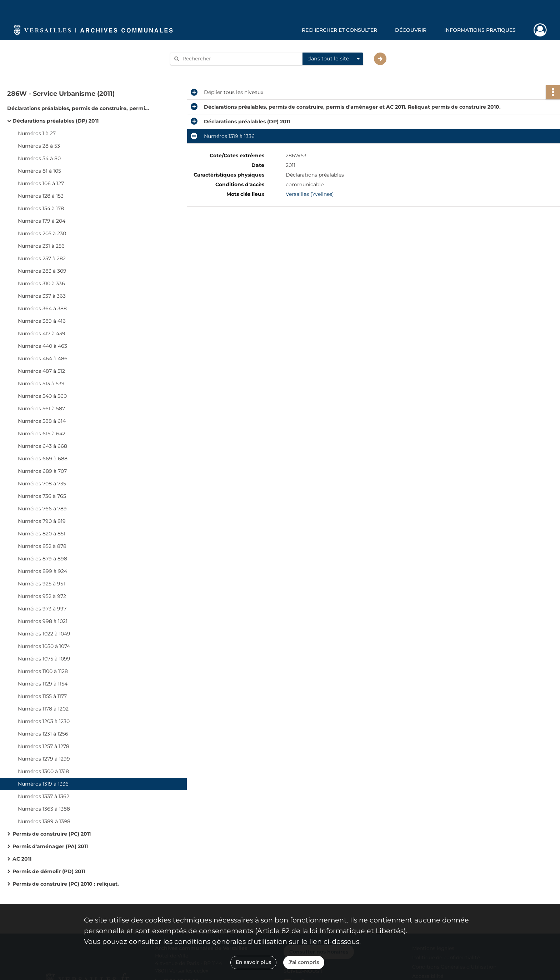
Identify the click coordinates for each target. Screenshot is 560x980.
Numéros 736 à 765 (42, 496)
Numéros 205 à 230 (42, 233)
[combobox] (333, 59)
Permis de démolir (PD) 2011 (49, 871)
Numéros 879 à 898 (42, 559)
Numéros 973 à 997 (42, 609)
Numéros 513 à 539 (41, 383)
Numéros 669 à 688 (43, 459)
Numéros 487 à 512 (41, 371)
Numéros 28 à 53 (39, 146)
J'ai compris (304, 962)
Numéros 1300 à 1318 (43, 771)
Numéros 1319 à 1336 (43, 784)
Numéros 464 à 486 (43, 358)
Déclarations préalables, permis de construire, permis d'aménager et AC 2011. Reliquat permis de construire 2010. (79, 108)
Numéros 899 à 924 (42, 571)
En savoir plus (253, 962)
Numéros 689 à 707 (42, 471)
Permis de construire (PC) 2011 (52, 834)
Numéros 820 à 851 (42, 534)
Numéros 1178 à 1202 (43, 709)
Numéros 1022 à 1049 (44, 634)
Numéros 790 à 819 (42, 521)
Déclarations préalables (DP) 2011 (56, 121)
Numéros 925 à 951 (41, 584)
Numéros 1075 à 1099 (44, 659)
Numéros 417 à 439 (42, 333)
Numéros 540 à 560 (42, 396)
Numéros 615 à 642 (42, 434)
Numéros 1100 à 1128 (43, 671)
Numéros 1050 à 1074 (44, 646)
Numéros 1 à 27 (37, 133)
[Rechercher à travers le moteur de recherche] (240, 59)
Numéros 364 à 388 (42, 308)
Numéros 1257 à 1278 (44, 746)
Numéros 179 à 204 (42, 221)
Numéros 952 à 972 (42, 596)
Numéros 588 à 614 (42, 421)
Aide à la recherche (199, 71)
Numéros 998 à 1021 (43, 621)
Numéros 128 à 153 (41, 196)
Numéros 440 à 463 (42, 346)
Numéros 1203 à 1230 (44, 721)
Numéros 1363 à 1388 (44, 809)
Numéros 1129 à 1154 (43, 684)
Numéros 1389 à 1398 (44, 821)
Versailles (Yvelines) (310, 194)
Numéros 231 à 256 (41, 246)
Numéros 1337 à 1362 (44, 796)
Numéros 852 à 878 (42, 546)
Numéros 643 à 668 (42, 446)
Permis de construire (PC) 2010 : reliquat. (66, 884)
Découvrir (411, 30)
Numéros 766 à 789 (42, 509)
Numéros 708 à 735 (42, 484)
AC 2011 (22, 859)
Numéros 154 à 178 (41, 208)
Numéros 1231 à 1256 (43, 734)
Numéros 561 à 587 (41, 409)
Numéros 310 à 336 (41, 283)
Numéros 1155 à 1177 (42, 696)
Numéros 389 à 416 (42, 321)
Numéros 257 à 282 (42, 258)
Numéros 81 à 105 (39, 171)
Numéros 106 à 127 (41, 183)
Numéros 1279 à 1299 (44, 759)
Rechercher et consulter (339, 30)
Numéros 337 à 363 (42, 296)
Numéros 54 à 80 (39, 158)
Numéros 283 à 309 (42, 271)
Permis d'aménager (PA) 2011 (50, 846)
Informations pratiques (480, 30)
